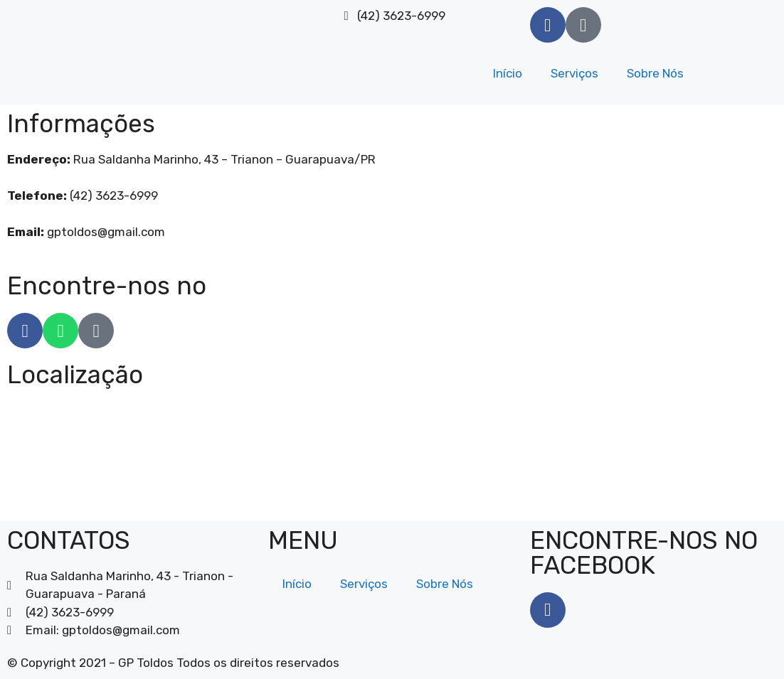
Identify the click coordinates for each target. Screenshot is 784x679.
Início (508, 73)
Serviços (574, 73)
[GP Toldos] (392, 455)
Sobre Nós (655, 73)
